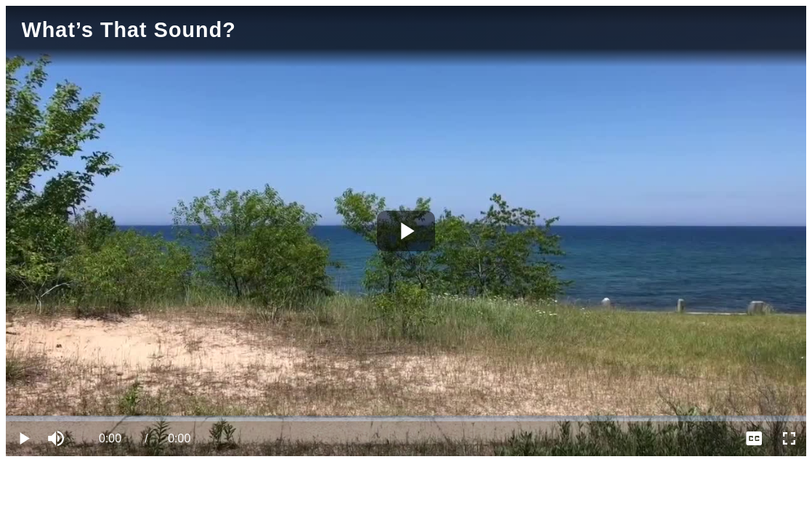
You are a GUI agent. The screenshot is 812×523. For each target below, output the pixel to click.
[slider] (406, 418)
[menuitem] (754, 439)
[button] (58, 439)
